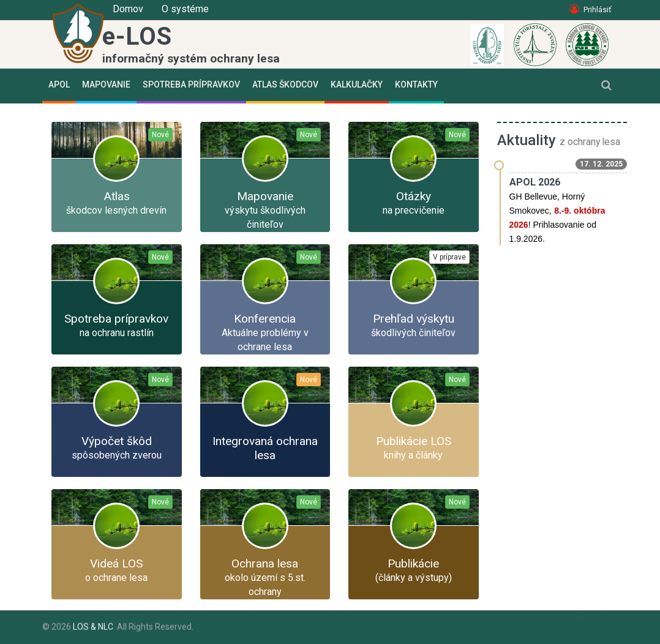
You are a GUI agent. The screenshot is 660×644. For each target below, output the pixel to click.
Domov (128, 9)
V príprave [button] (449, 257)
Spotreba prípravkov (191, 84)
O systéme (185, 9)
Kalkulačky (357, 84)
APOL (59, 84)
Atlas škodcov (285, 84)
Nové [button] (160, 135)
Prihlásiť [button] (591, 9)
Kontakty (416, 84)
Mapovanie (106, 84)
